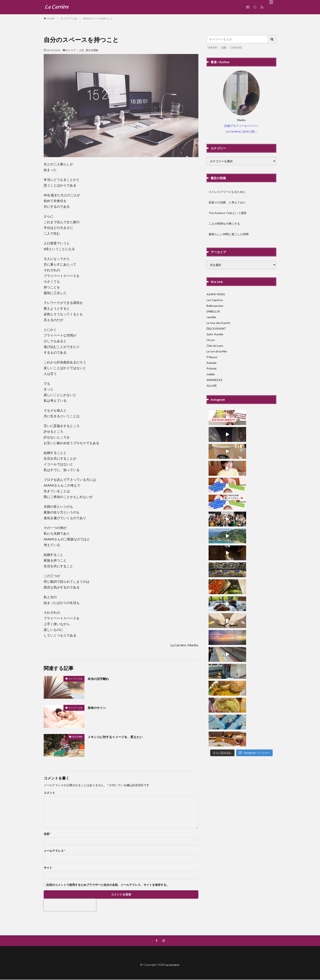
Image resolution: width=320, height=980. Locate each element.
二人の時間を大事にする (224, 223)
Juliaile (211, 374)
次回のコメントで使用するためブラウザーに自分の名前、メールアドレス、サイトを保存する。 (108, 885)
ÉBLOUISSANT (216, 328)
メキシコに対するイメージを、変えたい (121, 737)
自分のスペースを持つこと (98, 18)
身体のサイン (99, 707)
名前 (47, 834)
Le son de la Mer (217, 351)
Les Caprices (215, 300)
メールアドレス (54, 851)
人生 (224, 47)
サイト (48, 868)
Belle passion (215, 306)
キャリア (213, 47)
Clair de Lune (215, 346)
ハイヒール (236, 47)
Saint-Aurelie (215, 334)
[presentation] (70, 905)
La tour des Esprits (218, 323)
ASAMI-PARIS (216, 294)
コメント (49, 793)
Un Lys (211, 340)
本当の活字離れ (100, 679)
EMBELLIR (213, 311)
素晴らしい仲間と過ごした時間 (229, 234)
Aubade (212, 363)
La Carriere (172, 965)
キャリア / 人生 (69, 18)
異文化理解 (92, 50)
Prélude (212, 368)
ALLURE (212, 386)
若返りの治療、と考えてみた (227, 202)
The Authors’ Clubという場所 (228, 213)
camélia (211, 317)
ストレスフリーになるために (227, 192)
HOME (51, 18)
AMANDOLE (215, 380)
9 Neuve (212, 357)
